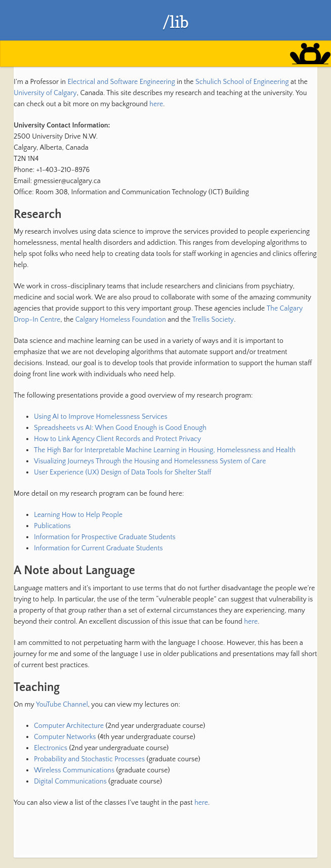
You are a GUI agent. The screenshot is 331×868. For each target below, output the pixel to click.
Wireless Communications (74, 770)
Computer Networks (65, 737)
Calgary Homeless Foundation (121, 320)
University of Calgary (45, 93)
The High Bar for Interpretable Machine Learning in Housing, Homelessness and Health (165, 450)
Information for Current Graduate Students (98, 548)
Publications (52, 526)
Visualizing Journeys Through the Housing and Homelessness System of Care (150, 461)
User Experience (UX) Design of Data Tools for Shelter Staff (123, 472)
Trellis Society (213, 320)
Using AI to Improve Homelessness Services (101, 417)
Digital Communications (70, 782)
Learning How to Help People (78, 515)
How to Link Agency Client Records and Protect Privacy (117, 439)
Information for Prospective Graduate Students (105, 537)
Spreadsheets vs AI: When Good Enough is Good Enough (120, 428)
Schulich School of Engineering (242, 82)
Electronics (51, 748)
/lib (176, 22)
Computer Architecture (69, 726)
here (156, 104)
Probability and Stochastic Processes (89, 759)
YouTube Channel (62, 705)
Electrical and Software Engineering (121, 82)
